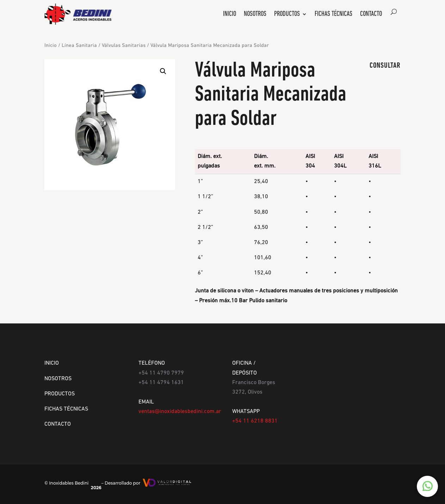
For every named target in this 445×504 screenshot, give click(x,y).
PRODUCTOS (60, 394)
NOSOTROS (58, 379)
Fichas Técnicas (333, 15)
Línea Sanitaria (79, 46)
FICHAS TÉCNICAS (66, 409)
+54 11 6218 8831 (255, 421)
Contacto (371, 15)
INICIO (52, 363)
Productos (287, 15)
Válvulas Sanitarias (124, 46)
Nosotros (255, 15)
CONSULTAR (385, 66)
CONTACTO (58, 424)
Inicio (230, 15)
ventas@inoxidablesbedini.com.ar (180, 412)
